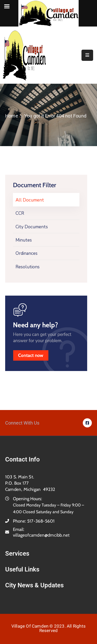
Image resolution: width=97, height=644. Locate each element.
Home (12, 116)
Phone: (34, 521)
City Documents (32, 227)
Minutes (24, 240)
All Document (30, 200)
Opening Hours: (28, 499)
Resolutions (28, 267)
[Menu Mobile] (87, 55)
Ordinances (27, 253)
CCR (20, 213)
